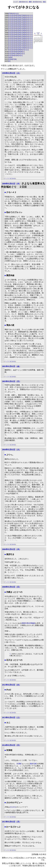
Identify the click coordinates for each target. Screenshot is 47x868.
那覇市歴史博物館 (28, 623)
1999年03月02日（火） (11, 73)
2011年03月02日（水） (11, 685)
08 (24, 15)
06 (19, 15)
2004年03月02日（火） (11, 450)
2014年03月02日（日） (11, 745)
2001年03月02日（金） (11, 366)
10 (13, 13)
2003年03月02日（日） (11, 381)
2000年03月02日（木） (11, 184)
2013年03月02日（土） (11, 718)
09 (11, 13)
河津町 (19, 764)
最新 (30, 2)
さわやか (13, 807)
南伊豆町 (33, 764)
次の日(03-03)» (37, 2)
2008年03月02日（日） (11, 587)
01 (9, 15)
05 (17, 15)
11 (15, 13)
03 (13, 15)
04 (15, 15)
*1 (19, 619)
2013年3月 (38, 33)
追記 (44, 2)
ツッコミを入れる (10, 178)
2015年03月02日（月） (11, 822)
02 (11, 15)
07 (9, 13)
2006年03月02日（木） (11, 549)
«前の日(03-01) (23, 2)
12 (17, 13)
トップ (15, 2)
